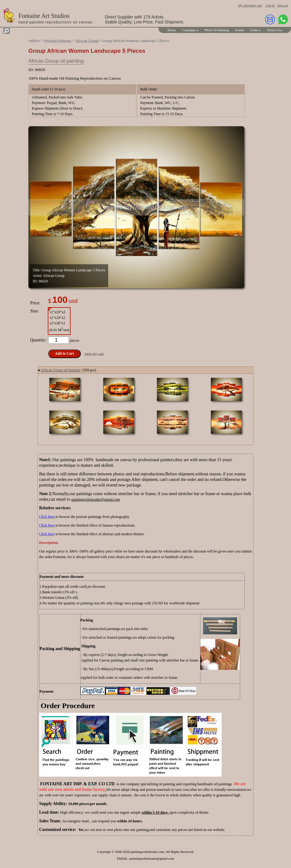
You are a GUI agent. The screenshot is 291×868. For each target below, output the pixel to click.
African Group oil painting (56, 61)
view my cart (94, 353)
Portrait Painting (58, 41)
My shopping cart (250, 5)
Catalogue (189, 30)
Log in (270, 5)
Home (172, 30)
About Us (273, 30)
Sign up (283, 5)
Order (254, 30)
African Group (87, 41)
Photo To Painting (217, 30)
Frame (240, 30)
